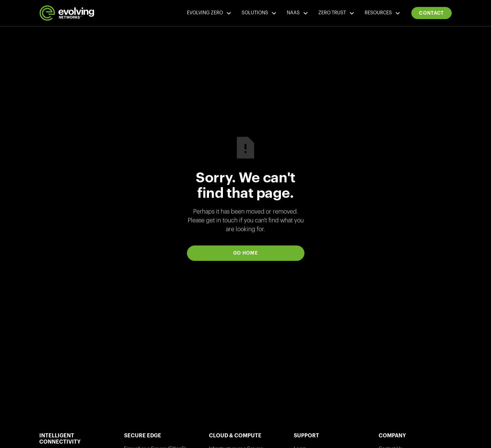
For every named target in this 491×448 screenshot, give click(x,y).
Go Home (246, 253)
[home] (67, 13)
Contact (432, 13)
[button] (209, 13)
